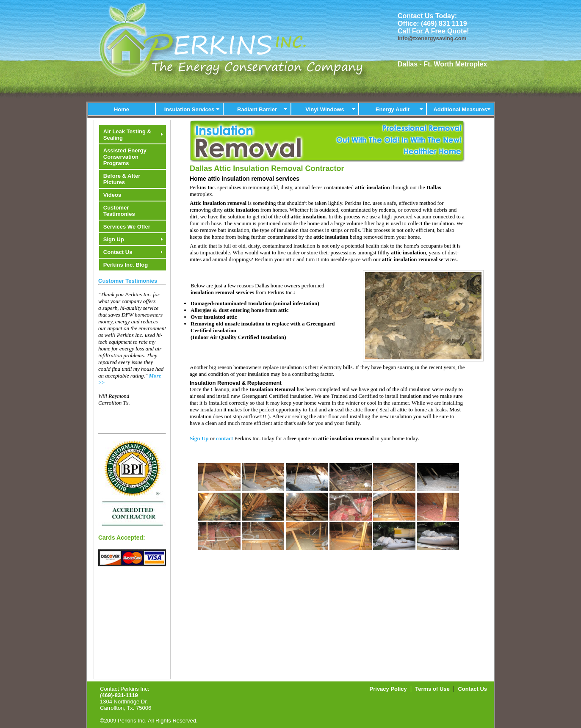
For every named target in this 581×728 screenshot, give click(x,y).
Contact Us (118, 252)
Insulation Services (190, 109)
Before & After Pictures (122, 179)
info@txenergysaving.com (432, 38)
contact (224, 438)
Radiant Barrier (257, 109)
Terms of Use (432, 689)
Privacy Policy (388, 689)
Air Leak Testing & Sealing (127, 135)
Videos (112, 195)
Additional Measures (460, 109)
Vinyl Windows (325, 109)
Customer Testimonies (119, 211)
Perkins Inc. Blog (126, 265)
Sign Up (114, 239)
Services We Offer (127, 227)
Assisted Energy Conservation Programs (125, 157)
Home (122, 109)
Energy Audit (393, 109)
